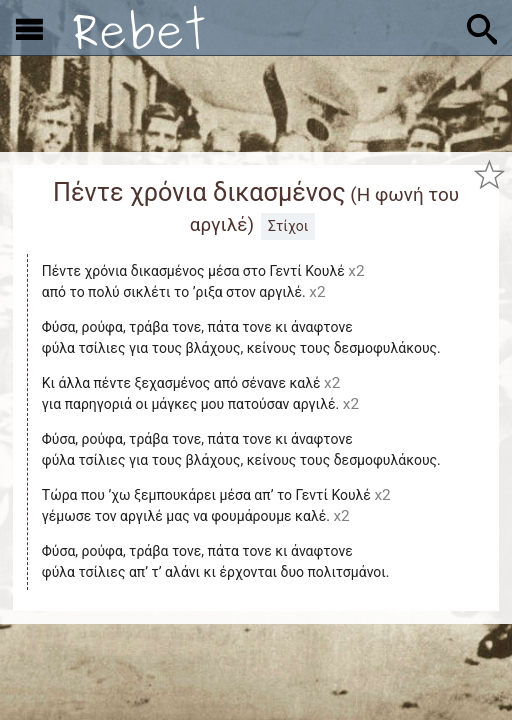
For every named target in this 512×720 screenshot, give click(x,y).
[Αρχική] (139, 27)
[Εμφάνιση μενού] (29, 28)
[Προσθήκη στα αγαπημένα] (489, 175)
